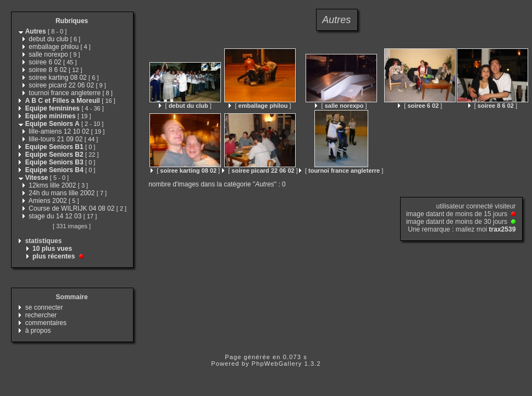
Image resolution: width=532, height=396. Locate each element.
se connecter (44, 307)
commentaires (46, 323)
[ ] (185, 106)
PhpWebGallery (277, 364)
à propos (38, 331)
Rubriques (72, 21)
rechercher (41, 315)
